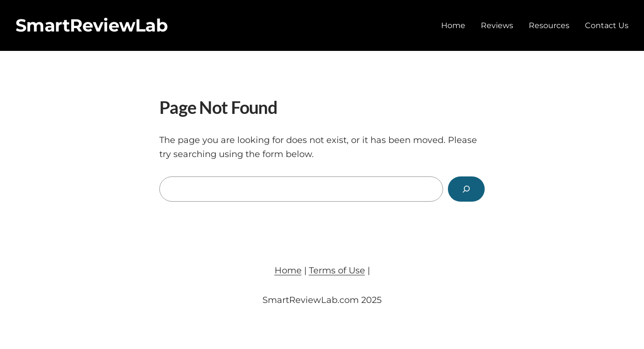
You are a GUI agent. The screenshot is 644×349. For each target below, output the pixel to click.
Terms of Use (337, 270)
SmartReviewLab (92, 25)
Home (288, 270)
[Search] (466, 189)
